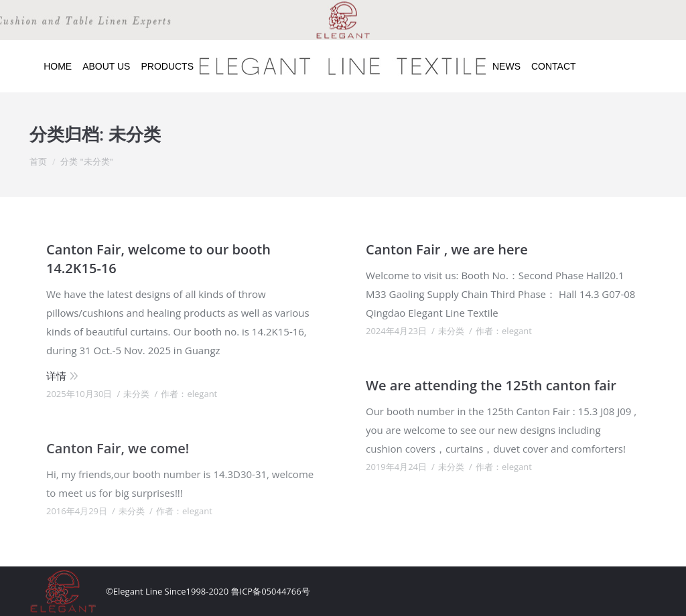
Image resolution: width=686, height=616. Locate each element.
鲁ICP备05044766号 (271, 591)
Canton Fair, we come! (118, 448)
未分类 (136, 394)
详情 (56, 376)
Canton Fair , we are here (447, 249)
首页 (38, 161)
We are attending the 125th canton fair (491, 385)
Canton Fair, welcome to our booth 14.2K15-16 (158, 259)
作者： (189, 394)
